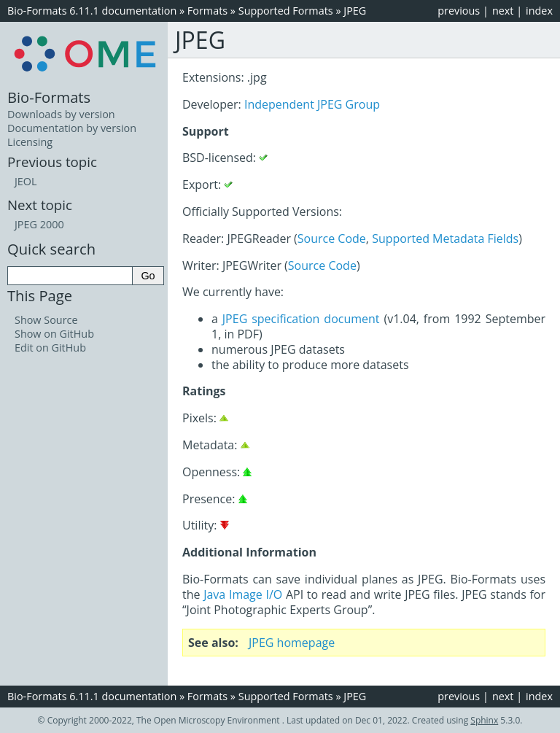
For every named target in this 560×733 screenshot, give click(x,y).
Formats (207, 11)
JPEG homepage (292, 643)
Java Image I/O (243, 594)
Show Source (46, 320)
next (503, 11)
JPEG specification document (301, 319)
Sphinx (484, 720)
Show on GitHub (54, 334)
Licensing (30, 142)
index (539, 11)
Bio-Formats (49, 97)
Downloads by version (61, 114)
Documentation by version (72, 128)
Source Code (332, 238)
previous (459, 11)
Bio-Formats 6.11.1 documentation (92, 11)
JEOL (26, 181)
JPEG (355, 11)
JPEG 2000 (39, 224)
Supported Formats (286, 11)
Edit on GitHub (50, 348)
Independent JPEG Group (312, 104)
